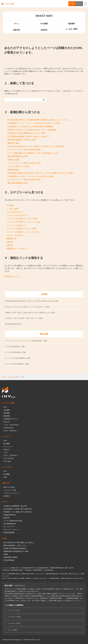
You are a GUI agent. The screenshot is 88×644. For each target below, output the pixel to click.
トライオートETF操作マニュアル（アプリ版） (24, 222)
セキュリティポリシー (11, 530)
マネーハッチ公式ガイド (16, 235)
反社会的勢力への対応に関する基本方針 (18, 509)
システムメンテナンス (11, 493)
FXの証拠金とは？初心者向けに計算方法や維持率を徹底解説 (30, 126)
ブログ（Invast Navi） (12, 425)
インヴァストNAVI (13, 377)
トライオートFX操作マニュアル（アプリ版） (23, 232)
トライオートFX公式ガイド (17, 225)
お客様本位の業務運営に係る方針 (15, 506)
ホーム (17, 24)
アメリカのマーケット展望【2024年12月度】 (24, 150)
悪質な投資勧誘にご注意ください (15, 545)
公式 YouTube (9, 458)
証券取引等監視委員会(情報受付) (15, 548)
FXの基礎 (44, 24)
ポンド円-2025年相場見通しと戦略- (16, 352)
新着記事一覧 (11, 239)
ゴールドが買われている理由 (18, 166)
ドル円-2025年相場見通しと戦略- (15, 347)
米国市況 (44, 30)
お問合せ (7, 496)
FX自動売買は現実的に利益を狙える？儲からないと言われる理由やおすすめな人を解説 (40, 173)
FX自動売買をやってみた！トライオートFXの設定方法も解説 (30, 176)
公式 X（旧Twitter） (11, 431)
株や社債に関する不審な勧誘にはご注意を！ (19, 542)
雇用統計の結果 (13, 143)
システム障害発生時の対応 (13, 521)
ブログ (6, 452)
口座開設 (72, 4)
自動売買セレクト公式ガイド (17, 249)
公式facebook (9, 428)
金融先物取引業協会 (11, 557)
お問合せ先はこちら (12, 276)
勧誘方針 (7, 518)
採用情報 (7, 416)
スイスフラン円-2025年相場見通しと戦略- (18, 358)
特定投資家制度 (9, 532)
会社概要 (7, 410)
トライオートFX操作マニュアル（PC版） (22, 229)
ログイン (79, 4)
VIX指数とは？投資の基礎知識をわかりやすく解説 (26, 133)
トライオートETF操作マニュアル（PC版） (22, 219)
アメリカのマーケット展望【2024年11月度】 (24, 163)
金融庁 (6, 554)
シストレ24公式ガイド (15, 212)
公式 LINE (7, 461)
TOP (4, 377)
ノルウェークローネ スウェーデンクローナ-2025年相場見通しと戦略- (26, 341)
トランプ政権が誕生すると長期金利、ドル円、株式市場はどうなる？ (33, 153)
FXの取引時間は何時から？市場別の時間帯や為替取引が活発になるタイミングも (38, 120)
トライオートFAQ (10, 490)
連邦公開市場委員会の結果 (17, 156)
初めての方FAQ (9, 487)
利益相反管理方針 (10, 515)
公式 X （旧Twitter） (11, 455)
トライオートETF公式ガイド (17, 215)
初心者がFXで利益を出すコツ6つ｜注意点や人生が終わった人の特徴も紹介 (36, 146)
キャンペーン (8, 447)
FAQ (5, 477)
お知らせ (7, 422)
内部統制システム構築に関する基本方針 (18, 512)
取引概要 (7, 444)
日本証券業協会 (9, 560)
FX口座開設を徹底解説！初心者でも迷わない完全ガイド (29, 136)
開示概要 (7, 413)
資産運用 (71, 24)
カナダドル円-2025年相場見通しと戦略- (17, 364)
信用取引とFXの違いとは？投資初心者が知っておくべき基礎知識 (32, 130)
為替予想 (17, 30)
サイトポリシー (9, 527)
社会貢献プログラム (11, 419)
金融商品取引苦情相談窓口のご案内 (16, 551)
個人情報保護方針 (10, 524)
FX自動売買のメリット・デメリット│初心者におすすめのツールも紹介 (34, 123)
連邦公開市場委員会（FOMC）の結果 (22, 140)
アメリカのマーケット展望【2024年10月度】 (24, 180)
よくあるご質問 (71, 29)
